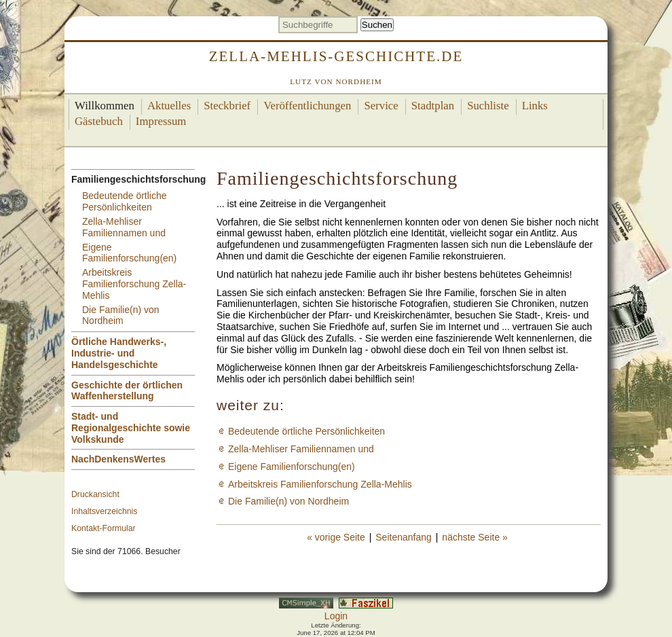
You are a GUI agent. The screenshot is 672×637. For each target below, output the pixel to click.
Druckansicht (95, 494)
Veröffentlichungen (307, 106)
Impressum (161, 121)
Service (381, 106)
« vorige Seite (336, 537)
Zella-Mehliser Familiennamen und (124, 227)
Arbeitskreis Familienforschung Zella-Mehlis (134, 284)
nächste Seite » (475, 537)
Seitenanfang (404, 537)
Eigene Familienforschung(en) (129, 253)
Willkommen (105, 106)
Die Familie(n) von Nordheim (121, 315)
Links (535, 106)
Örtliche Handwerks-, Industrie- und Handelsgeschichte (119, 353)
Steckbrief (227, 106)
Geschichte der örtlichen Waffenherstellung (127, 391)
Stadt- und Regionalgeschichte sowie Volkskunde (131, 428)
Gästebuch (99, 121)
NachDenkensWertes (118, 459)
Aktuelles (169, 106)
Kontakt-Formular (104, 528)
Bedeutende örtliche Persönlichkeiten (125, 201)
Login (336, 616)
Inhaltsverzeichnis (104, 511)
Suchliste (488, 106)
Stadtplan (433, 106)
